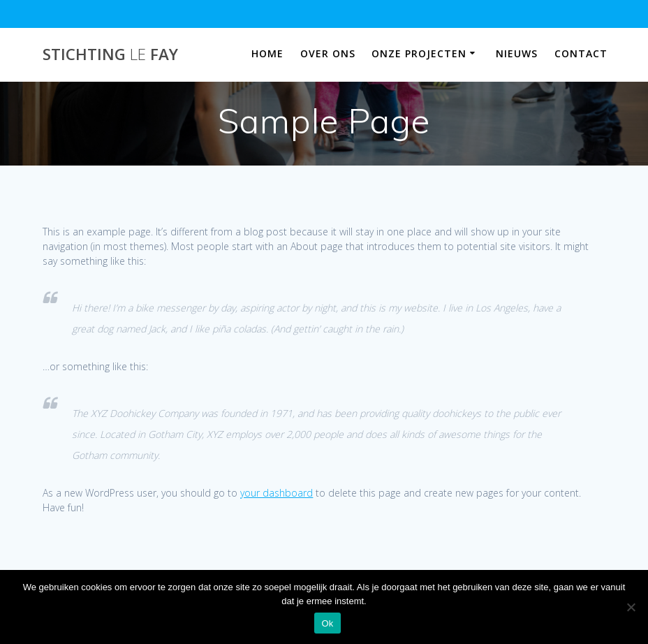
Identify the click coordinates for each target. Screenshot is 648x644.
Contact (581, 53)
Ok (327, 623)
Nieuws (517, 53)
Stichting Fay (110, 54)
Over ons (328, 53)
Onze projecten (419, 53)
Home (267, 53)
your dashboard (277, 493)
